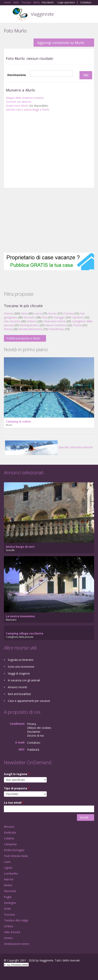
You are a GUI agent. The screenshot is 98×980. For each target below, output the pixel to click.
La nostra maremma (20, 616)
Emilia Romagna (14, 850)
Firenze (8, 313)
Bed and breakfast (19, 694)
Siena (24, 313)
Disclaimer (34, 732)
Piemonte (10, 891)
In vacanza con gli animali (24, 680)
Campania (10, 844)
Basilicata (10, 832)
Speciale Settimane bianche (49, 447)
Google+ (13, 973)
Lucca (38, 313)
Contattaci (86, 3)
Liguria (8, 868)
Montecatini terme (30, 329)
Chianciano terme (54, 321)
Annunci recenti (17, 687)
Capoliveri (78, 317)
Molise (8, 885)
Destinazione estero (17, 944)
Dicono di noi (35, 736)
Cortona (68, 313)
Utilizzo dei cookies (39, 728)
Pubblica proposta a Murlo (23, 338)
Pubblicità (33, 750)
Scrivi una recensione (21, 667)
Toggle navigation (7, 15)
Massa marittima (56, 325)
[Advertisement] (49, 151)
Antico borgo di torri (20, 547)
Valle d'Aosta (12, 932)
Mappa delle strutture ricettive (25, 98)
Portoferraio (56, 329)
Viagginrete (42, 14)
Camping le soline (18, 421)
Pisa (44, 317)
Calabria (9, 838)
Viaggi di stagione (19, 673)
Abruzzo (9, 827)
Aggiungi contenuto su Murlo (61, 43)
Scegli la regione (17, 774)
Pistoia (77, 325)
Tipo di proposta (17, 788)
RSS (32, 973)
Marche (9, 879)
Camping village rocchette (25, 633)
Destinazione (17, 75)
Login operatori (66, 3)
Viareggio (59, 317)
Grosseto (29, 317)
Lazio (7, 862)
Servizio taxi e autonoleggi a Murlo (28, 109)
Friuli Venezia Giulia (16, 856)
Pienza (8, 329)
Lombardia (11, 873)
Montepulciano (29, 325)
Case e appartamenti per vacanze (29, 701)
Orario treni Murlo (17, 106)
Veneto (8, 938)
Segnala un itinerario (21, 660)
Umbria (8, 926)
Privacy (32, 724)
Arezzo (53, 313)
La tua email (14, 803)
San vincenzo (12, 321)
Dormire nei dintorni (19, 102)
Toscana (9, 914)
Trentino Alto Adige (16, 920)
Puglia (8, 897)
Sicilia (7, 909)
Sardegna (10, 903)
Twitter (23, 973)
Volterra (32, 321)
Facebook (5, 973)
